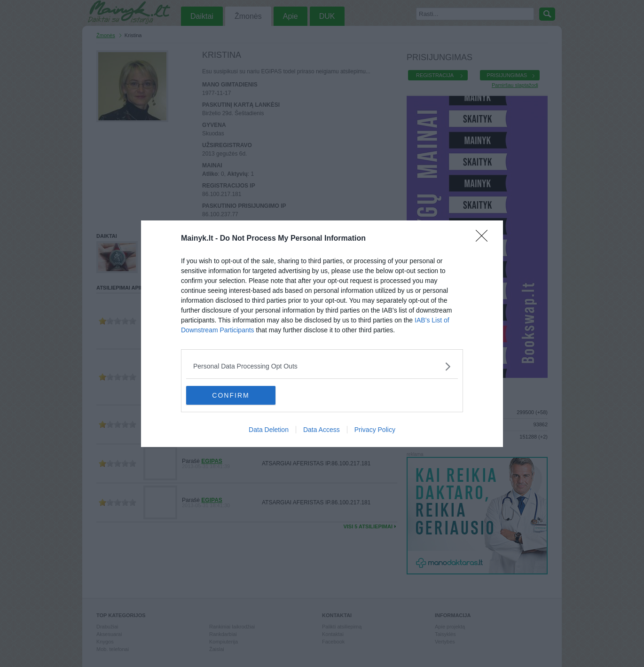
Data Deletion (269, 430)
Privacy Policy (375, 430)
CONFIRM (231, 395)
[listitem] (322, 366)
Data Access (322, 430)
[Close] (485, 239)
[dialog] (322, 334)
